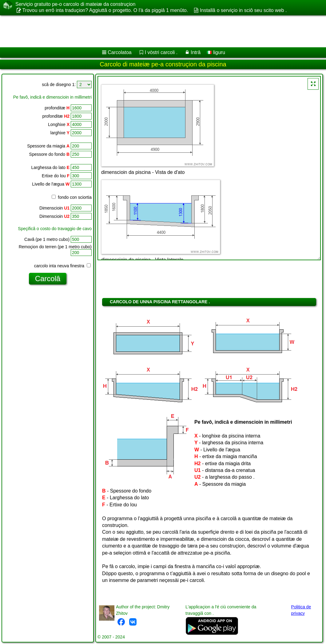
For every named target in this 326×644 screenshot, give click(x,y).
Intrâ (196, 52)
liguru (216, 52)
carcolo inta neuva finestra (62, 266)
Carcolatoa (119, 52)
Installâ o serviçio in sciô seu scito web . (243, 10)
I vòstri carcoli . (161, 52)
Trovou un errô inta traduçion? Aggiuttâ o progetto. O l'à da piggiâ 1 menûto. (105, 10)
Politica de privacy (301, 610)
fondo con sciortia (72, 197)
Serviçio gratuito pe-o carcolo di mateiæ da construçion (75, 4)
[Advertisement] (157, 31)
